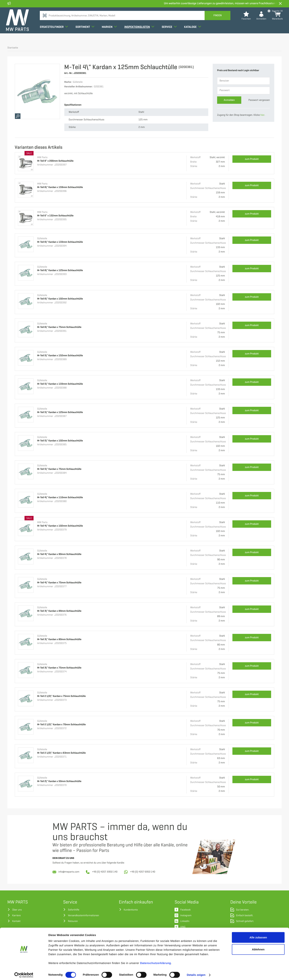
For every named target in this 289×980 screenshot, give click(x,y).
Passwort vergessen (259, 100)
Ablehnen (258, 947)
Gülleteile (42, 239)
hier (262, 115)
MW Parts (42, 157)
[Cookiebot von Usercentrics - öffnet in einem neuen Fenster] (24, 973)
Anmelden (229, 100)
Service (170, 34)
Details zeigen (196, 973)
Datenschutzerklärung (156, 961)
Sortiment (86, 34)
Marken (111, 34)
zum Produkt (252, 159)
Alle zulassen (258, 935)
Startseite (13, 48)
